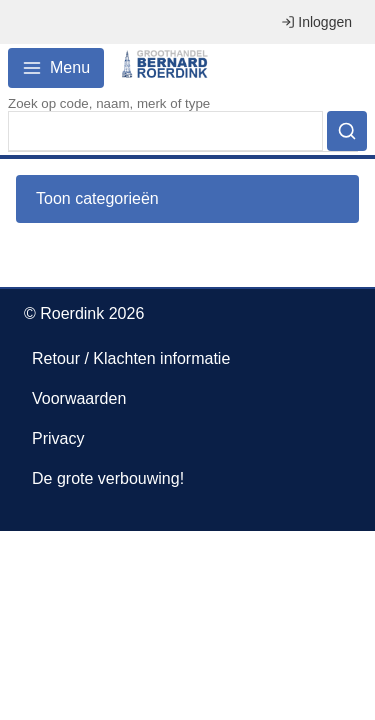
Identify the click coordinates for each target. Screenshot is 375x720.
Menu (56, 68)
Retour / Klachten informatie (131, 358)
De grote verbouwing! (108, 478)
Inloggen (316, 22)
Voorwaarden (79, 398)
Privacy (58, 438)
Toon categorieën (97, 198)
